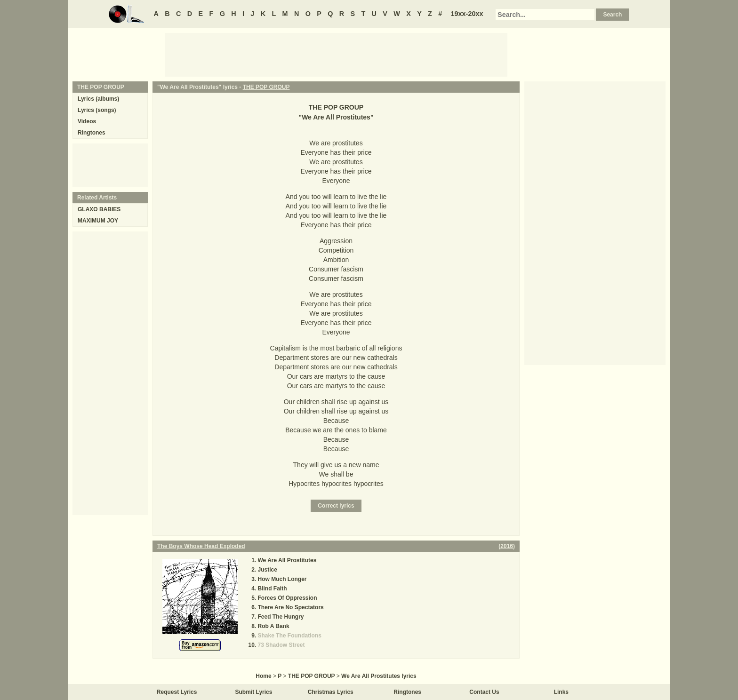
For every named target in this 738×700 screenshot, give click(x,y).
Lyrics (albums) (98, 99)
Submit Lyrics (254, 692)
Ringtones (92, 133)
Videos (87, 121)
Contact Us (484, 692)
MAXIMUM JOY (98, 221)
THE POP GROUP (266, 87)
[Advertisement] (336, 54)
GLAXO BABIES (99, 209)
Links (561, 692)
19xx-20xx (467, 14)
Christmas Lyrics (331, 692)
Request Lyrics (177, 692)
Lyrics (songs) (97, 110)
